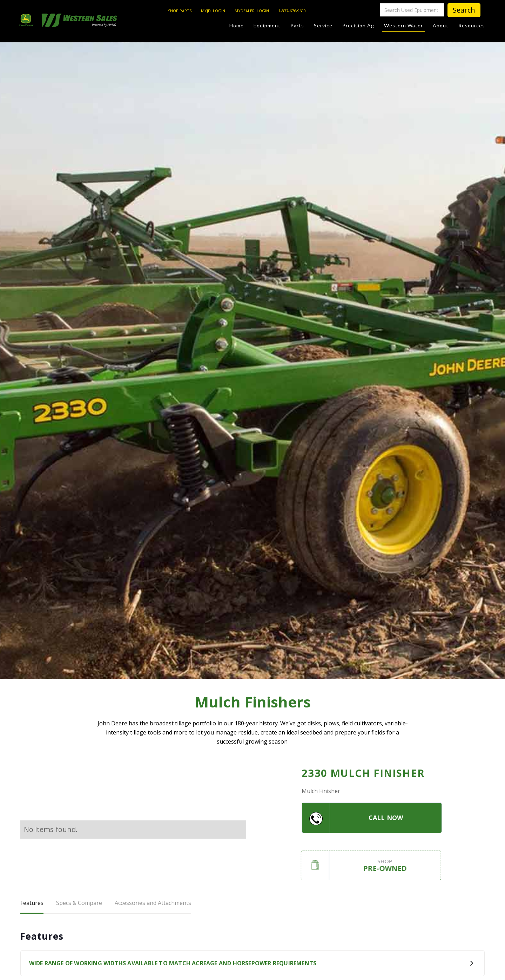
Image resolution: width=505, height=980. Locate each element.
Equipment (267, 25)
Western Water (403, 27)
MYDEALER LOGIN (252, 11)
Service (323, 25)
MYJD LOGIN (213, 11)
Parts (297, 25)
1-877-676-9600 (292, 11)
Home (237, 25)
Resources (472, 25)
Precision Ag (358, 25)
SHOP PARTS (180, 11)
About (441, 25)
